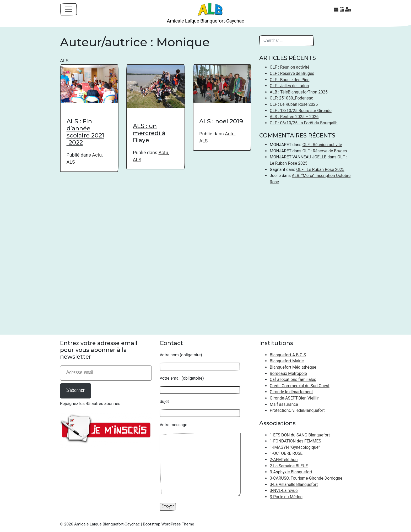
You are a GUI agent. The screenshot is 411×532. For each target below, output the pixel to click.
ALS (71, 162)
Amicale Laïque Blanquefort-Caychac (206, 21)
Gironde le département (291, 392)
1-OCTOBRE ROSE (286, 453)
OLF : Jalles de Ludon (289, 86)
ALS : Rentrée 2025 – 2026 (294, 117)
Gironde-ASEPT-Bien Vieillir (294, 398)
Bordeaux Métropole (288, 373)
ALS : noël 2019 (221, 121)
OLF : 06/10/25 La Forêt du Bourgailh (304, 123)
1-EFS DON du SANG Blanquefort (300, 435)
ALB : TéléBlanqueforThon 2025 (299, 92)
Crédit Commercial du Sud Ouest (300, 386)
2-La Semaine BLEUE (289, 466)
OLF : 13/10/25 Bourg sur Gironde (301, 111)
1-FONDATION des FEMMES (295, 441)
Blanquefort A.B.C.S (288, 355)
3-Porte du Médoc (286, 497)
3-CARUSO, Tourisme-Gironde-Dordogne (306, 478)
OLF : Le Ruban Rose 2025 (294, 104)
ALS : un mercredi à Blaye (149, 133)
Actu (97, 155)
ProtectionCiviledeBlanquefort (297, 410)
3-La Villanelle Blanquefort (294, 484)
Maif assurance (284, 404)
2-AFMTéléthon (284, 460)
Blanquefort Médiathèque (293, 367)
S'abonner (76, 391)
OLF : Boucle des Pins (290, 80)
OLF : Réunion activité (290, 67)
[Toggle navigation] (69, 9)
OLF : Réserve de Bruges (292, 73)
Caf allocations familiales (293, 379)
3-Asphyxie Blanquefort (291, 472)
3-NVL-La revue (284, 491)
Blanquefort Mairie (287, 361)
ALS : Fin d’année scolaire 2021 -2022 (85, 132)
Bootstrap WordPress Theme (168, 524)
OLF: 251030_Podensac (291, 98)
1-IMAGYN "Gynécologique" (295, 447)
